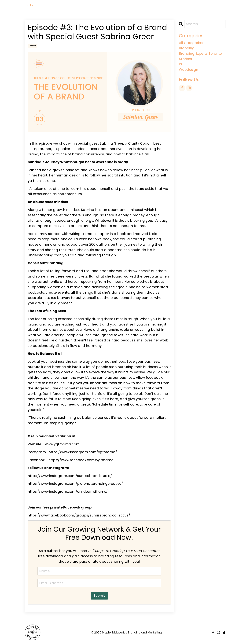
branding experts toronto (200, 53)
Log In (29, 5)
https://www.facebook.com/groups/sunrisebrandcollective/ (79, 515)
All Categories (191, 43)
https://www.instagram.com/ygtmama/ (83, 452)
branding (187, 48)
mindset (32, 46)
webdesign (189, 70)
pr (181, 64)
